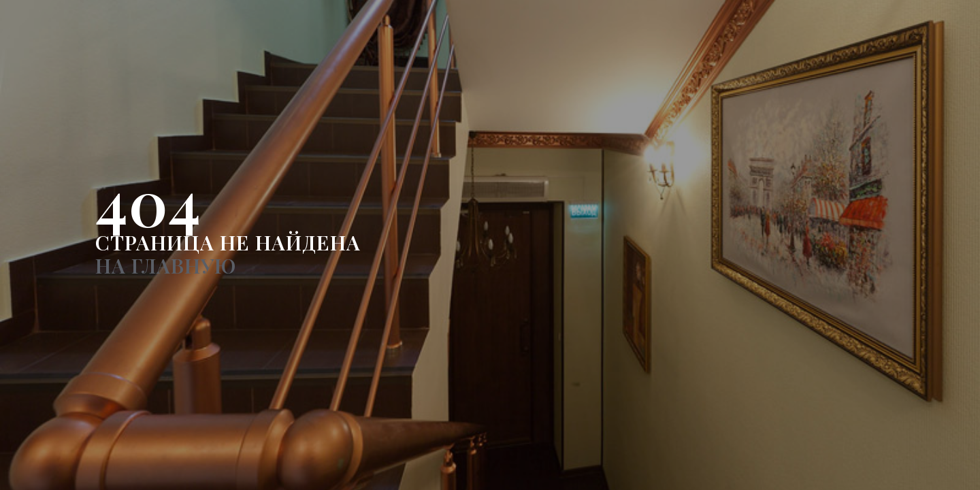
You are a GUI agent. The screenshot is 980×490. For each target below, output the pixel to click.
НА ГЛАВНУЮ (166, 265)
